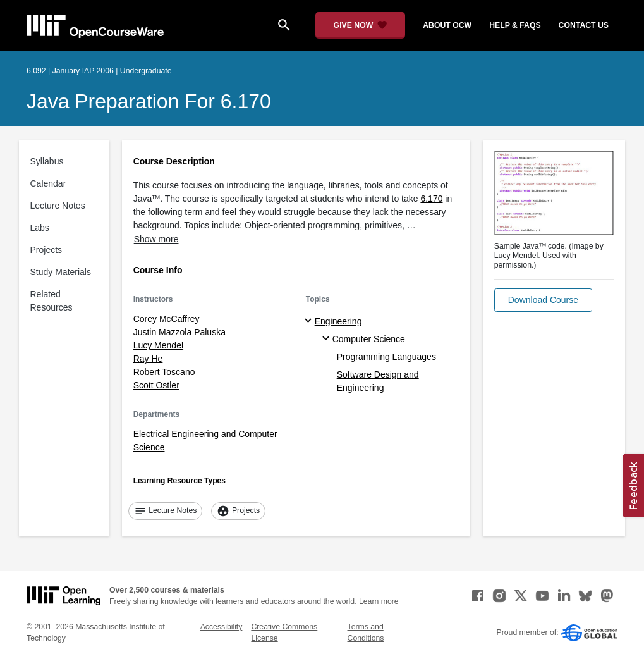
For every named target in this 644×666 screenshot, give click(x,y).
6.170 (431, 199)
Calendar (48, 183)
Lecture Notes (58, 206)
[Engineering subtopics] (310, 321)
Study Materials (61, 272)
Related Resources (52, 301)
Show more (156, 239)
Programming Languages (386, 357)
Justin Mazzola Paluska (179, 332)
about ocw (447, 25)
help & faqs (515, 25)
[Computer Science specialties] (328, 339)
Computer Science (369, 339)
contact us (584, 25)
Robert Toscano (164, 372)
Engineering (338, 321)
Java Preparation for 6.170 (149, 101)
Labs (40, 228)
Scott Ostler (156, 385)
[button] (543, 300)
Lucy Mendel (158, 345)
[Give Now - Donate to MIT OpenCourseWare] (361, 25)
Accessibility (222, 627)
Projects (46, 250)
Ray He (148, 359)
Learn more (379, 601)
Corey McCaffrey (167, 319)
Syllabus (47, 161)
